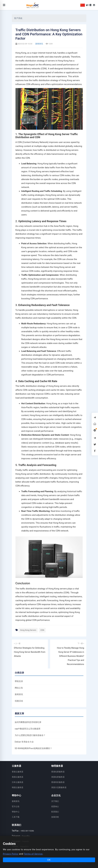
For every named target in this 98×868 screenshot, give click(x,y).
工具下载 (16, 817)
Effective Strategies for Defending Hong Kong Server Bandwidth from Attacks (30, 652)
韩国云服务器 (18, 787)
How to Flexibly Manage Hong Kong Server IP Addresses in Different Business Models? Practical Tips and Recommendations (71, 656)
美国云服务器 (18, 777)
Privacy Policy (11, 854)
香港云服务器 (18, 772)
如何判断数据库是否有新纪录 (28, 722)
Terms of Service (33, 854)
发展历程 (55, 817)
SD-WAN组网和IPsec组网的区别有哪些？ (33, 748)
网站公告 (19, 688)
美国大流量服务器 (59, 787)
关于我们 (55, 801)
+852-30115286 (27, 831)
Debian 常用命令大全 (24, 742)
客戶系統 (18, 18)
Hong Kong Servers (28, 630)
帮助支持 (19, 681)
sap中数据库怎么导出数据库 (28, 729)
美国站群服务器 (58, 777)
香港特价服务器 (58, 782)
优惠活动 (19, 701)
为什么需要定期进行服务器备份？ (30, 735)
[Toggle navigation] (4, 5)
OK (49, 860)
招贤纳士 (55, 806)
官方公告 (16, 806)
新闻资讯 (39, 44)
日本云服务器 (18, 782)
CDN (42, 630)
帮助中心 (16, 812)
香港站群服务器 (58, 772)
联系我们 (55, 812)
